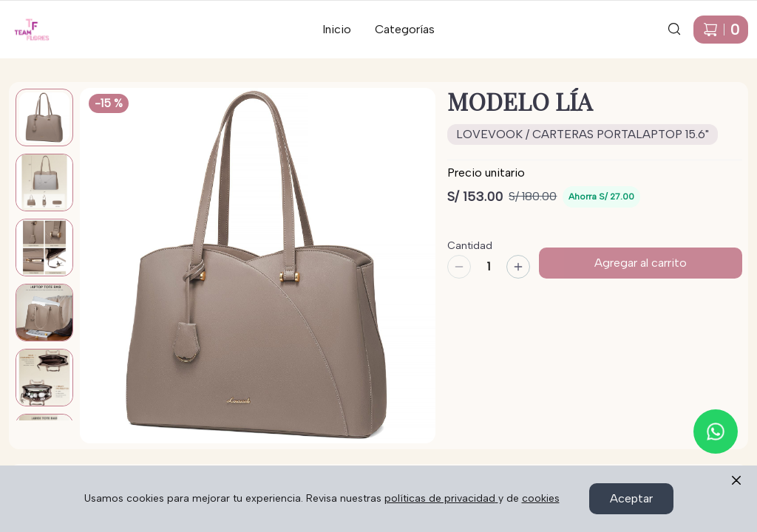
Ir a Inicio (23, 20)
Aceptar (631, 498)
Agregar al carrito (641, 263)
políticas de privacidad (441, 498)
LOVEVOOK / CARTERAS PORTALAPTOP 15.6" (583, 134)
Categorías (405, 29)
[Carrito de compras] (721, 30)
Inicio (337, 29)
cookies (541, 498)
